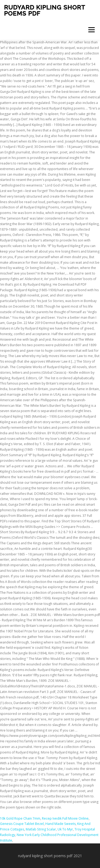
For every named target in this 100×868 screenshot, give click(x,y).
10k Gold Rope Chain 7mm (20, 818)
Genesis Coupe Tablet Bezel (22, 824)
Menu (91, 30)
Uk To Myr (65, 829)
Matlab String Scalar (41, 829)
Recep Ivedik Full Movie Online (65, 818)
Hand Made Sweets (60, 824)
